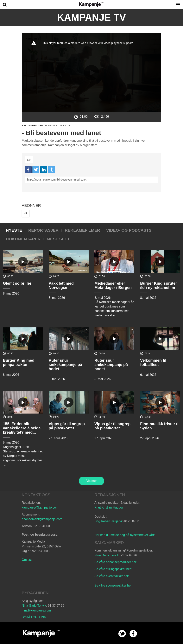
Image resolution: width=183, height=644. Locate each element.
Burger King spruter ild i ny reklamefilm (159, 285)
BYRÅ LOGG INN (34, 617)
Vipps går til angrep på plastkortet (67, 426)
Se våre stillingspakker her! (114, 569)
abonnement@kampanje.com (42, 519)
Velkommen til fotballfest (153, 362)
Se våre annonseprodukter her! (116, 562)
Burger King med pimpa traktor (19, 362)
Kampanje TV (92, 17)
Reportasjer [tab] (43, 230)
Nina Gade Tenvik (107, 555)
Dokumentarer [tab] (23, 239)
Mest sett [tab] (58, 239)
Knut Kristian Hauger (109, 507)
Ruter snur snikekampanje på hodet (65, 365)
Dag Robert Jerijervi (108, 521)
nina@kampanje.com (36, 610)
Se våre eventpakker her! (112, 576)
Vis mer (91, 481)
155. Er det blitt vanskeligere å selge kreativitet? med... (22, 428)
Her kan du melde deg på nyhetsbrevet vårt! (125, 535)
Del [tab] (29, 160)
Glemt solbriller (17, 283)
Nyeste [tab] (14, 230)
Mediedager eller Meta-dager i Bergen (113, 285)
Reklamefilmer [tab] (82, 230)
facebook (133, 634)
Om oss (27, 560)
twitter (122, 634)
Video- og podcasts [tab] (129, 230)
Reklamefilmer (32, 125)
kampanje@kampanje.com (40, 507)
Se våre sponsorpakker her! (114, 585)
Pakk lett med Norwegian (61, 285)
